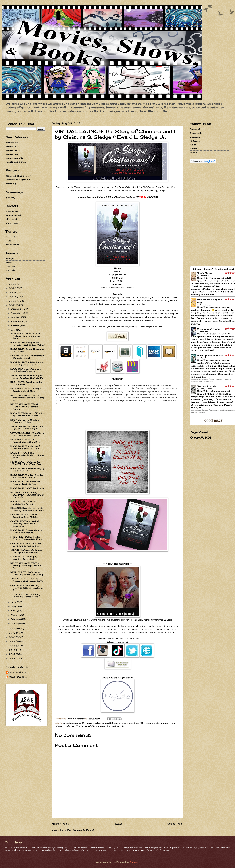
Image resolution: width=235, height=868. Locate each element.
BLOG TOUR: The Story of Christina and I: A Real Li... (26, 447)
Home (118, 824)
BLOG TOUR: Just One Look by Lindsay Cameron (26, 370)
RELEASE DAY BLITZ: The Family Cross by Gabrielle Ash (26, 566)
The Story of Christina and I (92, 726)
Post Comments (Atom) (80, 830)
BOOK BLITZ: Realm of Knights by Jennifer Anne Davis (28, 414)
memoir (165, 723)
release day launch (16, 162)
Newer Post (60, 824)
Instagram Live (152, 723)
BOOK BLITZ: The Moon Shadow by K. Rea (24, 502)
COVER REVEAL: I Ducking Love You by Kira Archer (26, 544)
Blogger (134, 862)
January (16, 623)
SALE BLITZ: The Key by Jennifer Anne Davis (24, 558)
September (17, 321)
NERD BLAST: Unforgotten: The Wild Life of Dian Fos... (26, 463)
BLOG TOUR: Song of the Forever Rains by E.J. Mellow (28, 344)
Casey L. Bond (206, 389)
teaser (9, 262)
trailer (9, 241)
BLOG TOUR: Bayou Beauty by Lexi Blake (27, 350)
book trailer (12, 237)
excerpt (123, 723)
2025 (13, 288)
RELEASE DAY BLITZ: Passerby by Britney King (25, 441)
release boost (13, 150)
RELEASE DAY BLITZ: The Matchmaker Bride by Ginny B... (27, 398)
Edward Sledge (110, 723)
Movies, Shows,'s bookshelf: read (214, 269)
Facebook (195, 129)
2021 (12, 305)
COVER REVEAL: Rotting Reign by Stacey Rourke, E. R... (27, 588)
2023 (13, 297)
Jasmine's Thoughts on (18, 176)
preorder (10, 266)
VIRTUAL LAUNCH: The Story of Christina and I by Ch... (27, 434)
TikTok (193, 145)
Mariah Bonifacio (18, 677)
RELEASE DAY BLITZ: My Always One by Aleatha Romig (25, 407)
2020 (13, 629)
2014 (12, 654)
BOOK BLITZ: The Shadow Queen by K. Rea (25, 421)
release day (12, 154)
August (15, 326)
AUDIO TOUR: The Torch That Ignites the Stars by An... (27, 428)
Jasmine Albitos (17, 672)
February (16, 619)
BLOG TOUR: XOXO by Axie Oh (28, 488)
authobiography (72, 723)
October (16, 317)
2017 (12, 641)
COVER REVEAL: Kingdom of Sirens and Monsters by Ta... (27, 580)
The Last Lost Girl (207, 386)
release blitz (12, 146)
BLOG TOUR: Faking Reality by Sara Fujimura (27, 470)
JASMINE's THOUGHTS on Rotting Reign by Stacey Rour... (26, 336)
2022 (13, 301)
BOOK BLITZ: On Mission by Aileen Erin (26, 383)
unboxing (11, 184)
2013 (12, 658)
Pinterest (195, 141)
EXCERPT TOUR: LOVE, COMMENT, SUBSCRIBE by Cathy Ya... (27, 495)
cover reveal (12, 211)
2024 (13, 292)
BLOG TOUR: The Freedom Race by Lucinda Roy (25, 483)
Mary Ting (204, 331)
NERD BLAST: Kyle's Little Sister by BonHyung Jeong (27, 573)
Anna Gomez (205, 305)
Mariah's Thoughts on (18, 180)
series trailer (12, 245)
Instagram (195, 137)
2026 (13, 284)
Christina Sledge (91, 723)
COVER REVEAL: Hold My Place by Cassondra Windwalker (25, 524)
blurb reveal (12, 223)
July (14, 330)
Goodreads (196, 133)
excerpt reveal (13, 215)
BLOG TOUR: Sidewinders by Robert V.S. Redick (26, 531)
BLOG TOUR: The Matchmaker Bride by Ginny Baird (27, 363)
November (17, 313)
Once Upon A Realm (208, 329)
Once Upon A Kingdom (210, 355)
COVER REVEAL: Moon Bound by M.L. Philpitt (24, 516)
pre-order (11, 270)
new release (12, 142)
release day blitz (14, 158)
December (17, 309)
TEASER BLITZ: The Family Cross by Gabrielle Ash (25, 595)
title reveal (11, 219)
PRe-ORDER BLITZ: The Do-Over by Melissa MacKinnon (27, 538)
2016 (12, 646)
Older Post (175, 824)
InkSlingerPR (136, 723)
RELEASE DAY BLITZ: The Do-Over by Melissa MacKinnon (27, 509)
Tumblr (193, 148)
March (15, 615)
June (14, 602)
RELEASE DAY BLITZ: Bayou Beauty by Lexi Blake (26, 390)
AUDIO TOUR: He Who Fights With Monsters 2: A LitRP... (27, 377)
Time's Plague (205, 273)
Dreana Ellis (205, 275)
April (14, 611)
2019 (12, 633)
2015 (12, 650)
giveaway (10, 197)
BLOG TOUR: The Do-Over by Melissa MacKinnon (27, 476)
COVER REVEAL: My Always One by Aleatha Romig (26, 551)
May (14, 606)
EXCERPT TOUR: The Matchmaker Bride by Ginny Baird (27, 455)
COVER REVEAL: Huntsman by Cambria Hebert (28, 357)
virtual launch (116, 726)
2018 (12, 637)
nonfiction (69, 726)
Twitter (193, 152)
